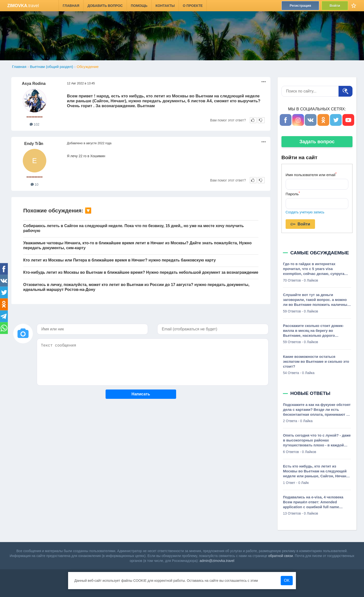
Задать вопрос (317, 142)
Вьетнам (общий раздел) (52, 67)
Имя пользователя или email (311, 174)
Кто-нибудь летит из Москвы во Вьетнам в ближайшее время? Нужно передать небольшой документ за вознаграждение (141, 272)
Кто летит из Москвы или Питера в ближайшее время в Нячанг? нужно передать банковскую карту (120, 260)
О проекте (193, 6)
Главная (71, 6)
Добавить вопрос (105, 6)
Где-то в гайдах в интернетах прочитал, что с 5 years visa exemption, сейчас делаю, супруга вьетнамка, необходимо (314, 269)
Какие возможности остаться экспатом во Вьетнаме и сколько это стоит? (316, 362)
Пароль (293, 193)
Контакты (165, 6)
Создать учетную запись (305, 212)
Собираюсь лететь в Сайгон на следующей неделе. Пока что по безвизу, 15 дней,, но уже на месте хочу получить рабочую (133, 228)
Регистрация (300, 6)
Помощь (139, 6)
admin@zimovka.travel (217, 561)
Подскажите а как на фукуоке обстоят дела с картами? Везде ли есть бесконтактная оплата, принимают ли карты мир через (317, 410)
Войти (335, 6)
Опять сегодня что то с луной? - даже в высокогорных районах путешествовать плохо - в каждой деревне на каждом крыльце (317, 441)
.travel (23, 6)
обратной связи (281, 556)
